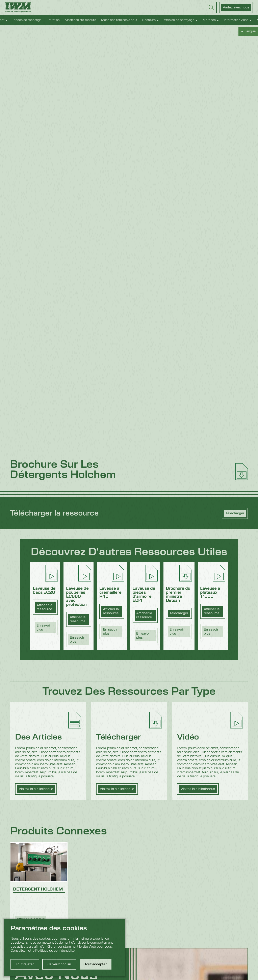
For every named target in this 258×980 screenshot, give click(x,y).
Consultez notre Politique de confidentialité (43, 951)
